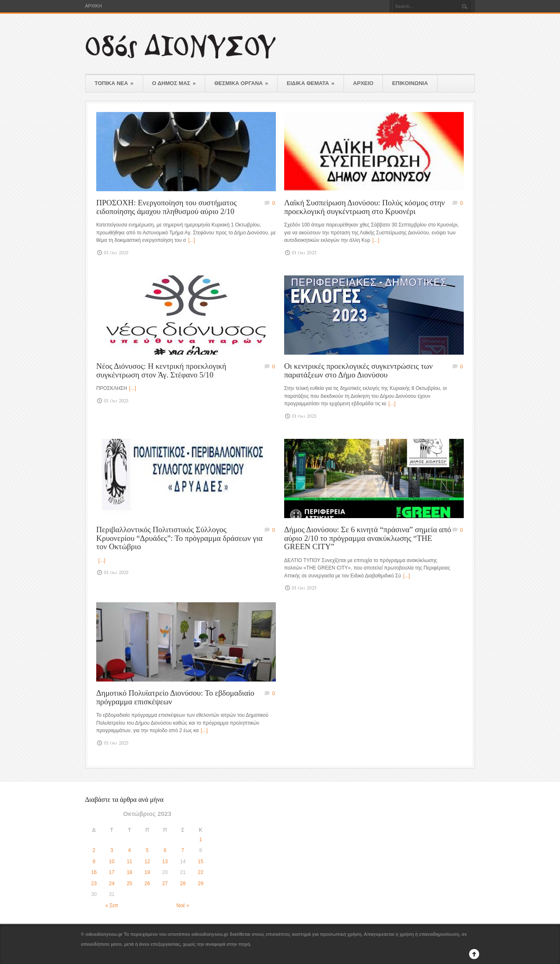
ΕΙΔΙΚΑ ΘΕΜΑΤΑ (310, 83)
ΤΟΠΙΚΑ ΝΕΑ (114, 83)
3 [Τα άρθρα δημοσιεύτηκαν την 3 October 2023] (112, 850)
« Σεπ (112, 906)
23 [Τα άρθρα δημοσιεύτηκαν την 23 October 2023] (94, 884)
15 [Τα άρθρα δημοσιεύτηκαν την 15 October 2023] (201, 862)
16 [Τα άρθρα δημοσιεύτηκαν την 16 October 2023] (94, 872)
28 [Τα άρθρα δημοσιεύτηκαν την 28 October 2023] (183, 884)
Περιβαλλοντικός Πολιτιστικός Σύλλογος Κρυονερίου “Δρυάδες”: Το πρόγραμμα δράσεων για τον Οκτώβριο (179, 538)
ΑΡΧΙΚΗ (93, 6)
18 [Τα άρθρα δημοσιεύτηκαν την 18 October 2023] (129, 872)
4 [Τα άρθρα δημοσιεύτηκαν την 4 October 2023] (130, 850)
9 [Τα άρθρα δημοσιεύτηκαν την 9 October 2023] (94, 862)
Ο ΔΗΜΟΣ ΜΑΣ (174, 83)
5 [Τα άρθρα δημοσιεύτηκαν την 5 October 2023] (147, 850)
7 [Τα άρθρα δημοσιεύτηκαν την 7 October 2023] (183, 850)
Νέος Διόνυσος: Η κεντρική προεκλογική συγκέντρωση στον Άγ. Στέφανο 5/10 (161, 370)
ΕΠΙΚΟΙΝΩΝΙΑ (410, 83)
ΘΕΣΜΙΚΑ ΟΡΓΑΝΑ (241, 83)
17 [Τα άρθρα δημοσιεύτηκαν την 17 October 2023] (112, 872)
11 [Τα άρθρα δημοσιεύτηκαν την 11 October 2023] (129, 862)
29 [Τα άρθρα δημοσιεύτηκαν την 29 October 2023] (201, 884)
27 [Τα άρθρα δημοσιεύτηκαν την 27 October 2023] (165, 884)
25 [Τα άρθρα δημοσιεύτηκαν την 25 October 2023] (129, 884)
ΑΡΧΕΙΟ (363, 83)
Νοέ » (183, 906)
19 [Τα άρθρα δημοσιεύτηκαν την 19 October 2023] (147, 872)
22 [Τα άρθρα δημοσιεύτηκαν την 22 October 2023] (201, 872)
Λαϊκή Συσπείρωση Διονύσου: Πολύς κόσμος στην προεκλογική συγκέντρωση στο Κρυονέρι (364, 207)
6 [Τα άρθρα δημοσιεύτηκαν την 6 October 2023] (165, 850)
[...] (192, 240)
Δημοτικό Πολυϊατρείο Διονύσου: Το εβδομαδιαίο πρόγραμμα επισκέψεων (175, 697)
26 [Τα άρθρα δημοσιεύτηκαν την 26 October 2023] (147, 884)
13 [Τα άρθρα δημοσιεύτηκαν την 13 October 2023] (165, 862)
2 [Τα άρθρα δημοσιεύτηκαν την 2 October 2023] (94, 850)
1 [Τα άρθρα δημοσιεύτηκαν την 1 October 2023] (201, 840)
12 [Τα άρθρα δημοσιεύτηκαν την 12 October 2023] (147, 862)
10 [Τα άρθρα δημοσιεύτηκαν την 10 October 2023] (112, 862)
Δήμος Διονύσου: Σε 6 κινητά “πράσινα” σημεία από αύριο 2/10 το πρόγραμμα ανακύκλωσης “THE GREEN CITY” (368, 538)
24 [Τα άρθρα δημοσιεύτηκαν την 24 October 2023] (112, 884)
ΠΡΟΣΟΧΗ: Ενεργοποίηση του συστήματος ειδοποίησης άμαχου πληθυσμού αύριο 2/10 (166, 207)
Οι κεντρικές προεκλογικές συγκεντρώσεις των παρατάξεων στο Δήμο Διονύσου (358, 370)
